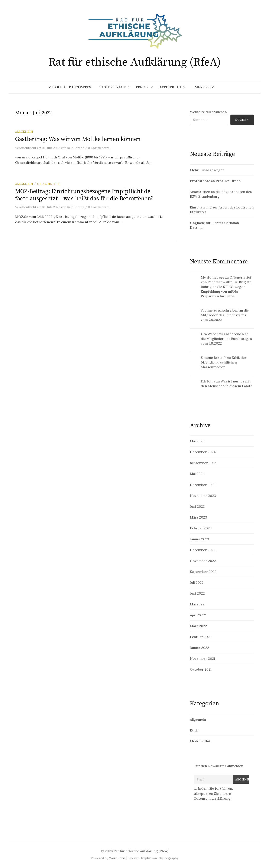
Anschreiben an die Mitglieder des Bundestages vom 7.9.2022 (225, 315)
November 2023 (203, 496)
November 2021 (202, 658)
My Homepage (213, 277)
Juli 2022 (197, 582)
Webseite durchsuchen (208, 112)
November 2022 (203, 561)
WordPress (117, 858)
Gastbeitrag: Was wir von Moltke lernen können (78, 139)
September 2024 (203, 463)
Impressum (204, 87)
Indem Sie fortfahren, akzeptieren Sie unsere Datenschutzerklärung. (214, 793)
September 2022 (203, 572)
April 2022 (198, 615)
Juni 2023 (197, 506)
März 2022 (198, 626)
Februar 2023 (201, 528)
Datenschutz (172, 87)
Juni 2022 (197, 593)
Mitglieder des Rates (70, 87)
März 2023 (198, 517)
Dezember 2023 (203, 485)
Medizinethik (48, 184)
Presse (142, 87)
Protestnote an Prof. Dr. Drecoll (216, 181)
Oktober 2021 (201, 669)
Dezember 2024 (203, 452)
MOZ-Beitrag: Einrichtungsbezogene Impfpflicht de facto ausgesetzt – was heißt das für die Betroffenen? (84, 195)
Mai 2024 (197, 474)
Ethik (194, 730)
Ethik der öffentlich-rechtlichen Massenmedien (224, 362)
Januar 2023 (200, 539)
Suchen (242, 120)
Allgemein (24, 132)
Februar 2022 (201, 637)
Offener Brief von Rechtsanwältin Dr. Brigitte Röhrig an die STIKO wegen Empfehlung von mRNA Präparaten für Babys (226, 287)
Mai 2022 (197, 604)
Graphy (145, 858)
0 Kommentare (99, 148)
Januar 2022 (200, 648)
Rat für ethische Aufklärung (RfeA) (135, 62)
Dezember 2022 (203, 550)
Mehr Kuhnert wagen (207, 170)
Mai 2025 (197, 441)
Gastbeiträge (112, 87)
